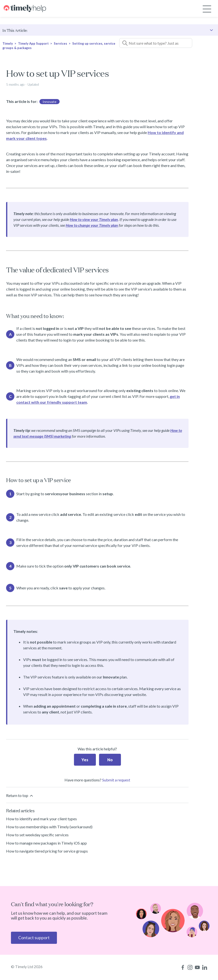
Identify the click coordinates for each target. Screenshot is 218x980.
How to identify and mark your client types (41, 819)
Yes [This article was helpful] (85, 760)
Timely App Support (33, 43)
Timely (8, 43)
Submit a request (116, 780)
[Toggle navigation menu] (207, 9)
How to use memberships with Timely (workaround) (49, 827)
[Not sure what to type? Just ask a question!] (156, 43)
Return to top (20, 796)
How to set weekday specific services (37, 835)
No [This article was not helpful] (110, 760)
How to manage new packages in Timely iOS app (46, 843)
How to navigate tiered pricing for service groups (47, 851)
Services (60, 43)
